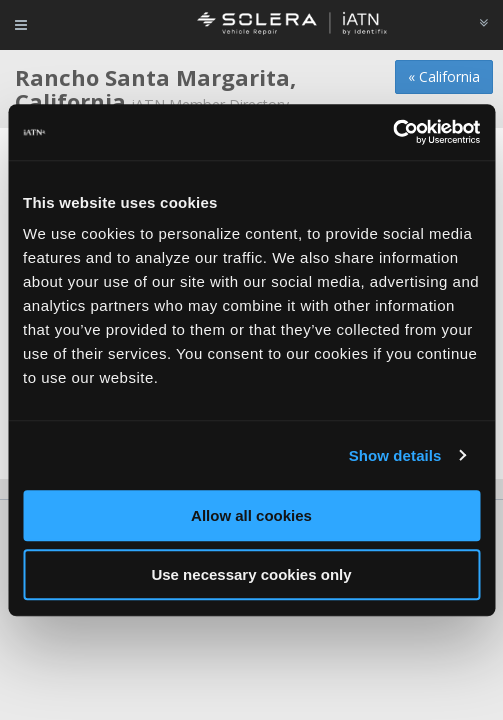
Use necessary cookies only (251, 574)
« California (444, 76)
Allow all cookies (251, 515)
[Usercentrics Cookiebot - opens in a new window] (392, 132)
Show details (395, 455)
